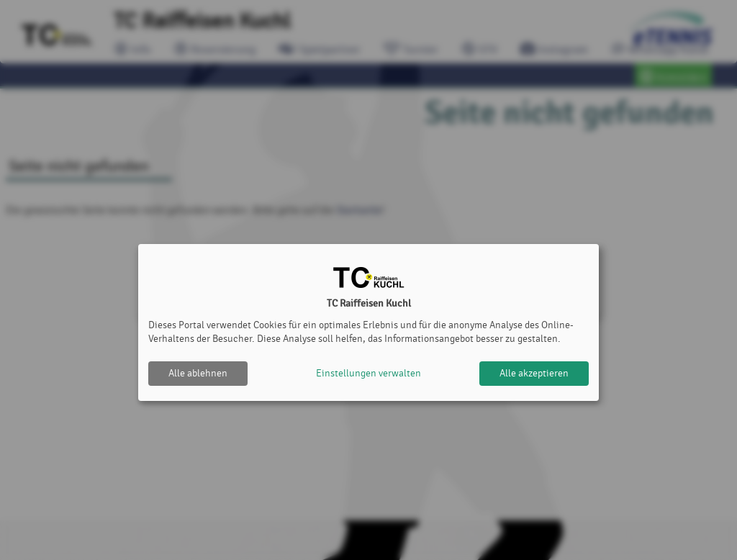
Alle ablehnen (198, 373)
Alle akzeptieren (534, 373)
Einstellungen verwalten (368, 373)
